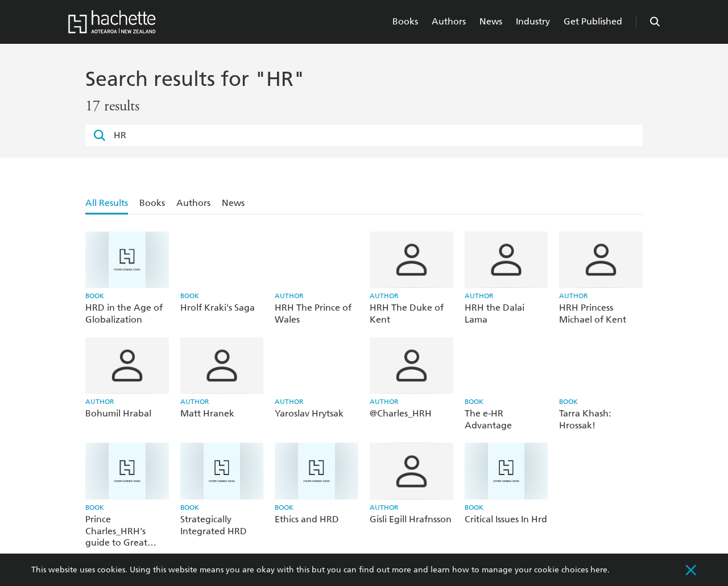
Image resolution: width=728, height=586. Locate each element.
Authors (449, 21)
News (491, 21)
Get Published (593, 21)
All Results (107, 203)
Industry (533, 21)
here (599, 570)
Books (405, 21)
